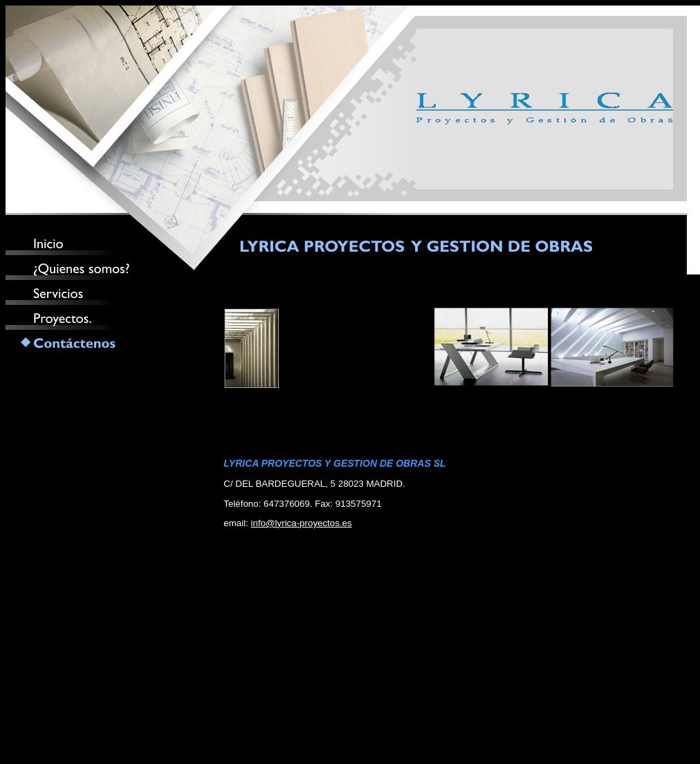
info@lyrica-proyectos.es (302, 523)
